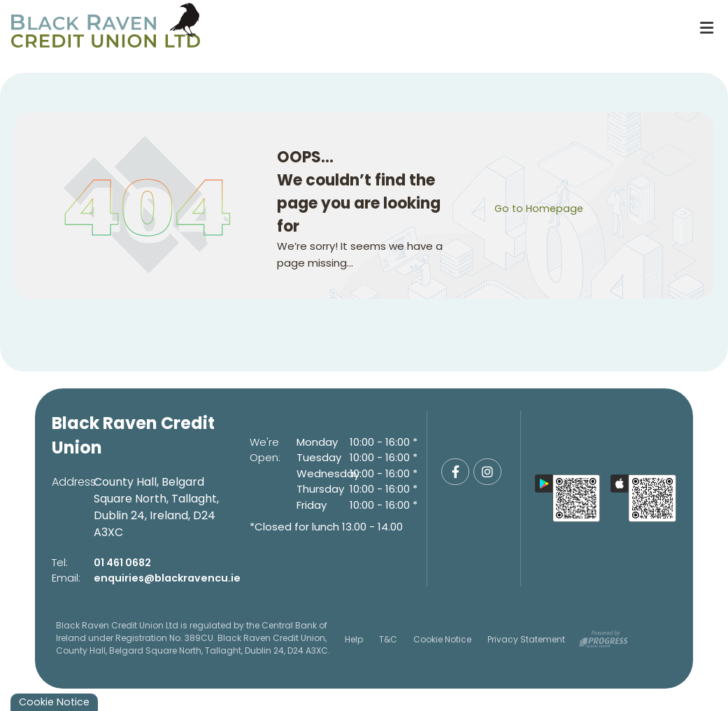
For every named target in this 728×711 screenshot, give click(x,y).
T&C (388, 639)
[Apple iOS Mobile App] (643, 498)
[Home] (342, 28)
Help (354, 639)
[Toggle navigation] (706, 28)
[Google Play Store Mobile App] (568, 498)
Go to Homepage (541, 208)
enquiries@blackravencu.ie (170, 578)
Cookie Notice (442, 639)
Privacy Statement (526, 639)
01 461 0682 (124, 562)
